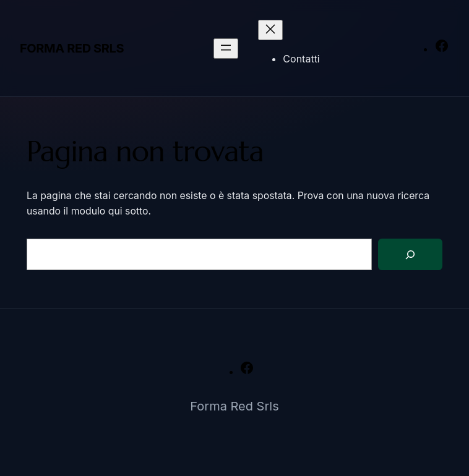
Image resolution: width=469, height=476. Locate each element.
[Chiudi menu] (270, 30)
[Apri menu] (226, 49)
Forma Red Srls (72, 48)
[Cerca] (410, 254)
